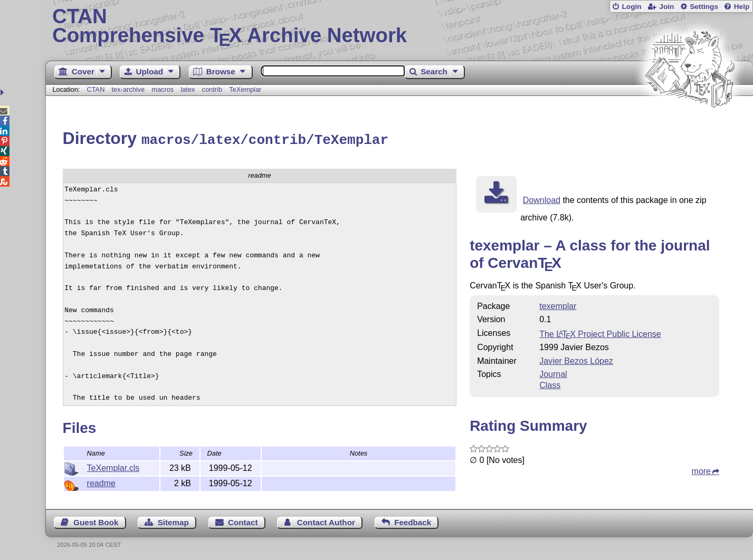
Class (550, 384)
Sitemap (173, 521)
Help (742, 7)
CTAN (96, 89)
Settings (704, 7)
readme (101, 482)
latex (188, 89)
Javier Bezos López (576, 359)
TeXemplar (245, 89)
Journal (553, 373)
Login (631, 7)
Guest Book (96, 521)
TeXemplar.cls (113, 466)
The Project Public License (600, 332)
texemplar (558, 305)
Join (666, 7)
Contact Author (326, 521)
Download (542, 199)
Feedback (413, 521)
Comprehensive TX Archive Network (399, 26)
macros (163, 89)
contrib (212, 89)
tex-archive (128, 89)
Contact (243, 521)
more (701, 470)
